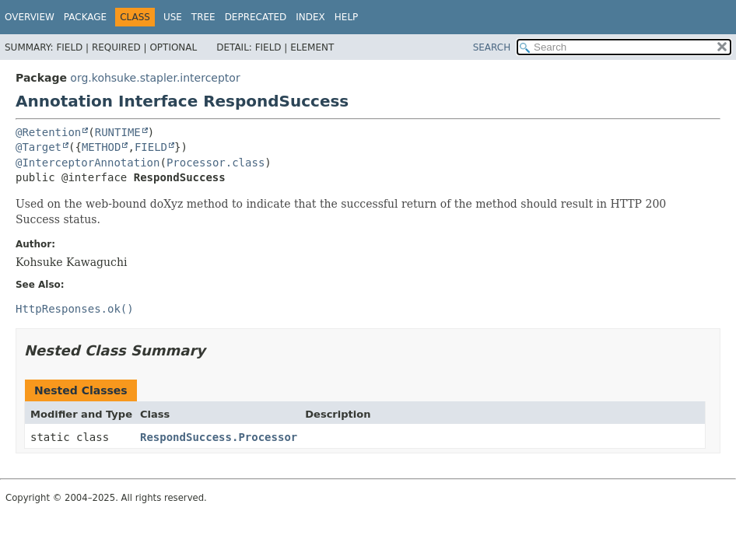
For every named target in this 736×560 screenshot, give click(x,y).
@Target (39, 147)
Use (173, 17)
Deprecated (256, 17)
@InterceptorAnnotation (88, 163)
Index (310, 17)
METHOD (102, 147)
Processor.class (216, 163)
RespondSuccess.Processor (219, 437)
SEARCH (492, 47)
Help (347, 17)
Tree (203, 17)
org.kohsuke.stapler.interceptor (155, 78)
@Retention (48, 132)
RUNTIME (118, 132)
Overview (30, 17)
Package (85, 17)
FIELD (151, 147)
